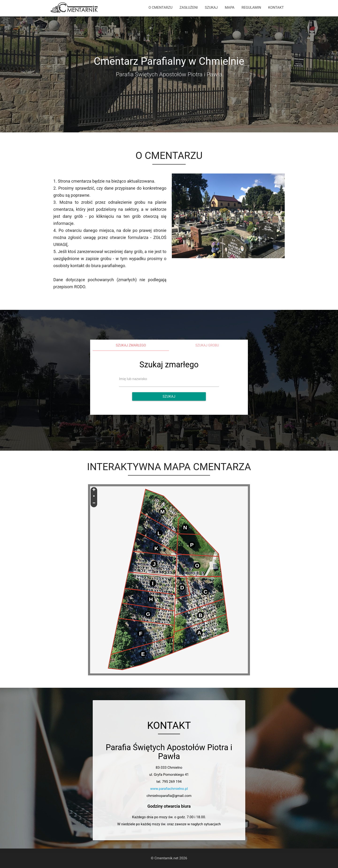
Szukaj (169, 396)
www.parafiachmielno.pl (169, 789)
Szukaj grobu (207, 345)
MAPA (230, 8)
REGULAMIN (251, 8)
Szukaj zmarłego (131, 345)
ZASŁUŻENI (189, 8)
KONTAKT (276, 8)
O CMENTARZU (161, 8)
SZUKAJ (211, 8)
